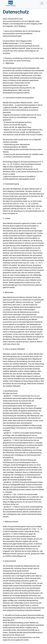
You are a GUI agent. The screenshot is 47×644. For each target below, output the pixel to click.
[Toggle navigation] (42, 3)
